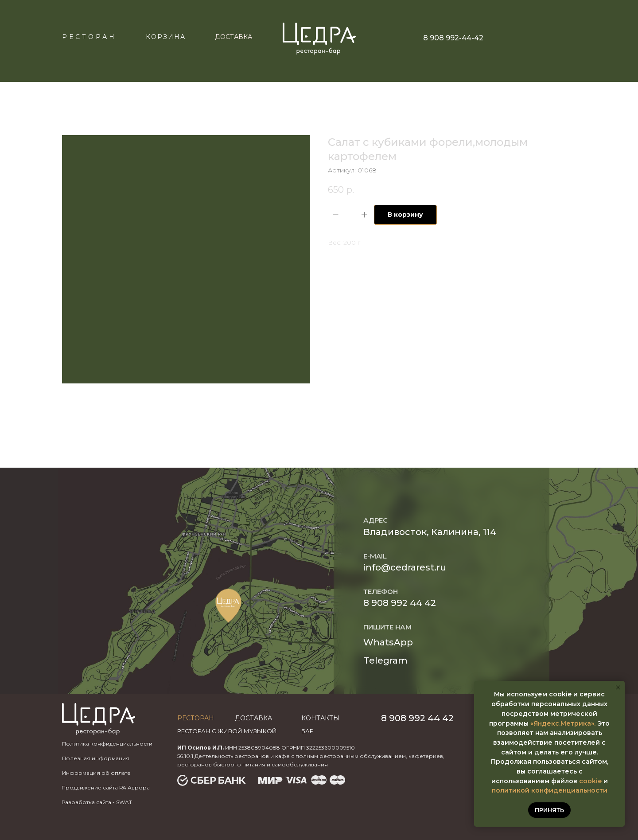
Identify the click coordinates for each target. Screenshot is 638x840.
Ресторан (89, 37)
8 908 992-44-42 (453, 38)
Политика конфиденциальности (107, 744)
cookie (590, 781)
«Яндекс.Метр (554, 723)
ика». (587, 723)
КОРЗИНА (166, 37)
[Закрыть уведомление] (618, 688)
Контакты (320, 718)
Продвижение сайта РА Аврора (106, 787)
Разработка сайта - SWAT (97, 802)
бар (307, 731)
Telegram (385, 660)
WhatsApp (388, 642)
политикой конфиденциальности (550, 790)
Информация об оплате (96, 773)
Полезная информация (96, 758)
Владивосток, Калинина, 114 (430, 532)
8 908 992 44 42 (400, 603)
